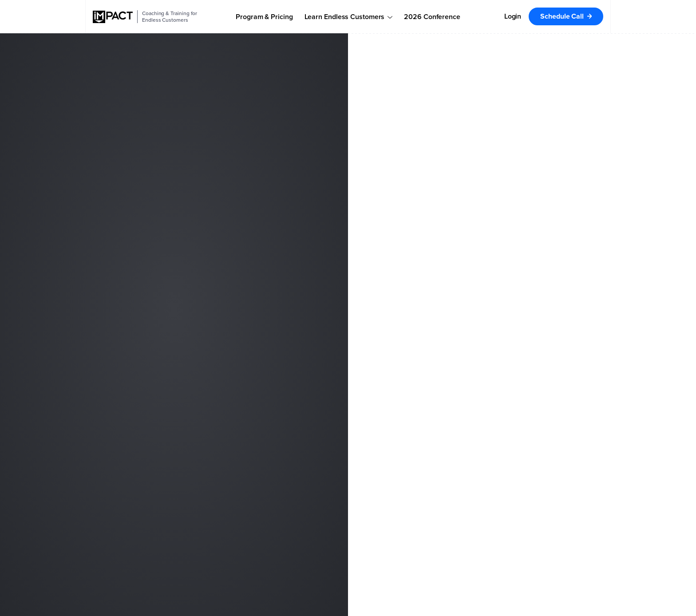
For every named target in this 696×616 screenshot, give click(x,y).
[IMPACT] (113, 17)
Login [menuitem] (513, 16)
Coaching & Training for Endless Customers (170, 17)
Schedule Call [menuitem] (562, 16)
